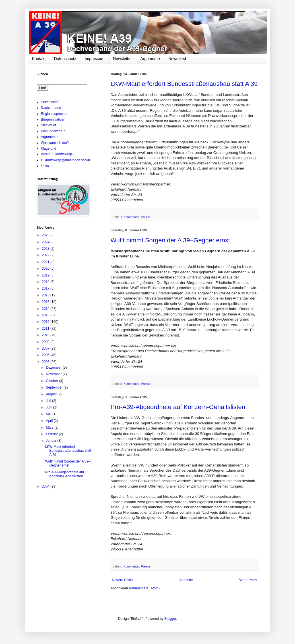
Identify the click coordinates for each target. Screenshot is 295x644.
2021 (46, 262)
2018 (46, 282)
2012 (46, 322)
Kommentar (131, 217)
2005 (46, 362)
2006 (46, 355)
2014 (46, 309)
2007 (46, 348)
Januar (51, 441)
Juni (49, 407)
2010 (46, 335)
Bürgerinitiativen (53, 119)
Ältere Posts (248, 580)
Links (45, 166)
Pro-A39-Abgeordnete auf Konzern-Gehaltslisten (178, 407)
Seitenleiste (50, 102)
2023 (46, 249)
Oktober (52, 381)
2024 (46, 242)
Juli (49, 401)
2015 (46, 302)
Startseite (186, 580)
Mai (49, 414)
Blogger (170, 619)
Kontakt (39, 59)
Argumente (150, 59)
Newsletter (122, 59)
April (50, 421)
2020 (46, 269)
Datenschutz (65, 59)
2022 (46, 255)
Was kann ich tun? (55, 143)
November (54, 374)
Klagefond (49, 148)
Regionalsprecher (54, 114)
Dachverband (51, 108)
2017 (46, 288)
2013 (46, 315)
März (50, 428)
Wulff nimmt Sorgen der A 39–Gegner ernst (170, 240)
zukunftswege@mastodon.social (65, 160)
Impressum (95, 59)
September (55, 387)
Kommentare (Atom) (144, 588)
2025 (46, 235)
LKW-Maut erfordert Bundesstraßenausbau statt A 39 (184, 84)
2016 (46, 295)
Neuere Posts (122, 580)
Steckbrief (49, 125)
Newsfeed (177, 59)
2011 (46, 329)
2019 (46, 275)
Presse (146, 217)
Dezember (54, 368)
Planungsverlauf (53, 131)
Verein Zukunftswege (57, 154)
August (52, 394)
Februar (52, 434)
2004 (46, 486)
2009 (46, 342)
